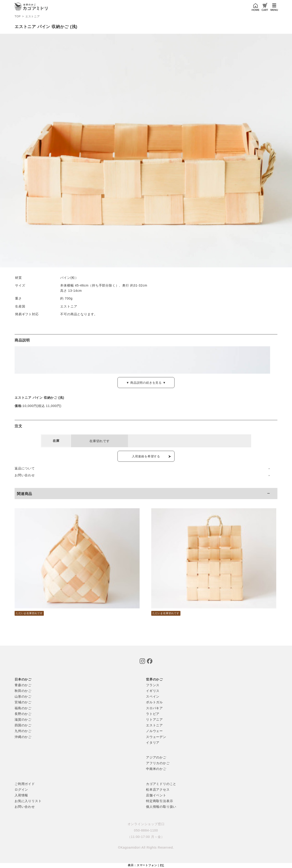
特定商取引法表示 (159, 801)
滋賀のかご (23, 719)
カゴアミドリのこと (161, 784)
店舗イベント (156, 795)
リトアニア (154, 719)
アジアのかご (156, 757)
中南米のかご (156, 769)
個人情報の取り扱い (161, 807)
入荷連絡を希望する (146, 456)
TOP (18, 16)
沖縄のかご (23, 737)
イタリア (153, 743)
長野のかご (23, 714)
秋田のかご (23, 691)
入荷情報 (21, 795)
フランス (153, 685)
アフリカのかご (158, 763)
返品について (25, 468)
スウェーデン (156, 737)
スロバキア (154, 708)
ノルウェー (154, 731)
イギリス (153, 691)
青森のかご (23, 685)
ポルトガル (154, 702)
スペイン (153, 696)
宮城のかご (23, 702)
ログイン (21, 790)
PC (162, 865)
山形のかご (23, 696)
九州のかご (23, 731)
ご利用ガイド (25, 784)
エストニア (33, 17)
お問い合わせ (25, 475)
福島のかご (23, 708)
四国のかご (23, 725)
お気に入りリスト (28, 801)
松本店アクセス (158, 790)
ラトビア (153, 714)
